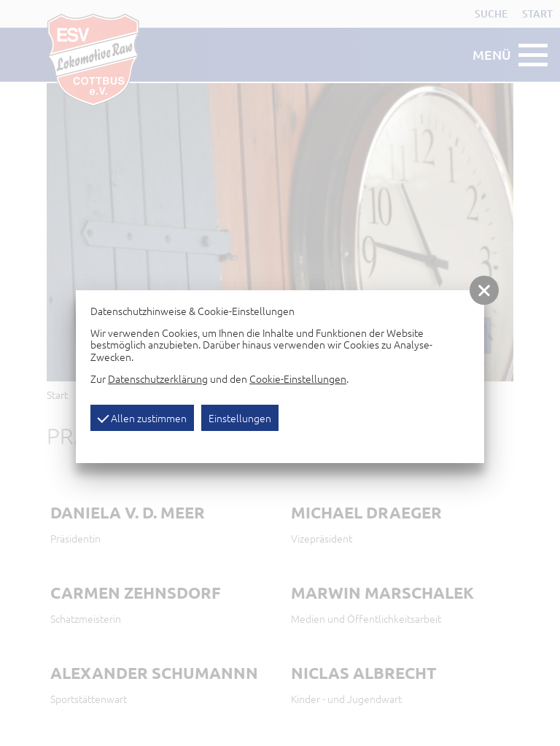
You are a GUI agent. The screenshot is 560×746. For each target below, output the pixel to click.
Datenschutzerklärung (158, 378)
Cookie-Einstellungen (298, 378)
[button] (484, 290)
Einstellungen (240, 418)
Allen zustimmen (142, 418)
